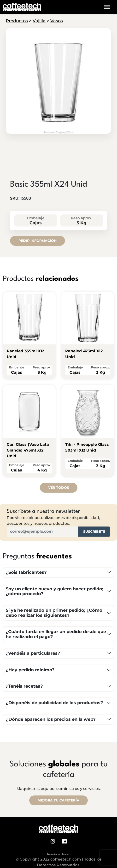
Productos (17, 21)
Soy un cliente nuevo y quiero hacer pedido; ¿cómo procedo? (55, 591)
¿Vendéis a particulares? (33, 653)
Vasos (57, 21)
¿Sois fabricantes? (26, 572)
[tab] (58, 130)
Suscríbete (94, 532)
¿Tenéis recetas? (24, 686)
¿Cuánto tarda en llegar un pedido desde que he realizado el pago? (56, 634)
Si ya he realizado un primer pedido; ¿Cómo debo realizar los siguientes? (54, 613)
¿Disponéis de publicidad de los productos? (54, 703)
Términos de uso (59, 854)
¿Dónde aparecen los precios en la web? (51, 719)
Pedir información (38, 241)
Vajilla (39, 21)
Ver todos (59, 488)
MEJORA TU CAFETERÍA (58, 800)
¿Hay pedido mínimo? (30, 670)
